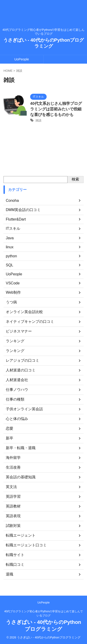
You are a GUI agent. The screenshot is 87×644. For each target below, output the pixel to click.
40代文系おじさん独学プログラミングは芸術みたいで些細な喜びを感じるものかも (56, 109)
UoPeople (22, 59)
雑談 (39, 120)
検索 (75, 179)
